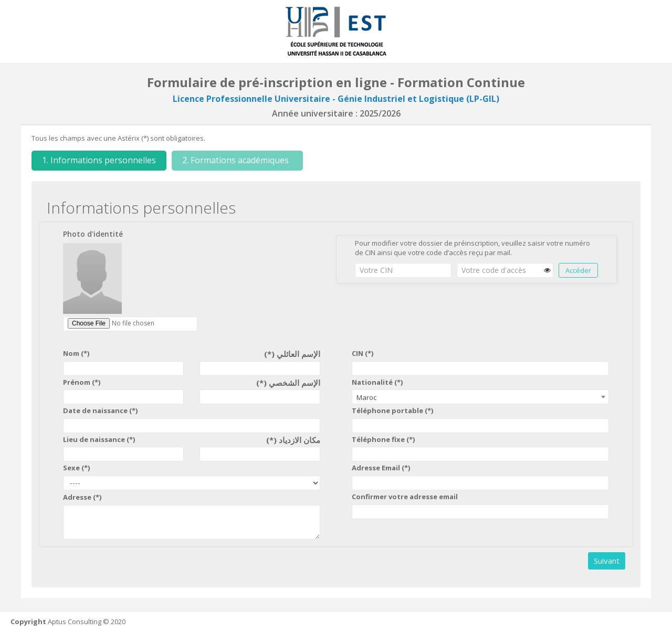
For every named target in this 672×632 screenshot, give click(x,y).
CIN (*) (363, 353)
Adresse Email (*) (381, 468)
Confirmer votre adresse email (405, 497)
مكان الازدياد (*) (293, 440)
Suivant (607, 561)
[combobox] (480, 397)
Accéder (578, 270)
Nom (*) (76, 353)
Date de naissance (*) (100, 410)
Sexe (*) (76, 468)
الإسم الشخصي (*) (288, 383)
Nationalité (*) (377, 382)
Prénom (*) (82, 382)
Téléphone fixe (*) (383, 439)
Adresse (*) (82, 497)
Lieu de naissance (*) (99, 439)
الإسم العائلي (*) (292, 354)
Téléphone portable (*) (392, 410)
